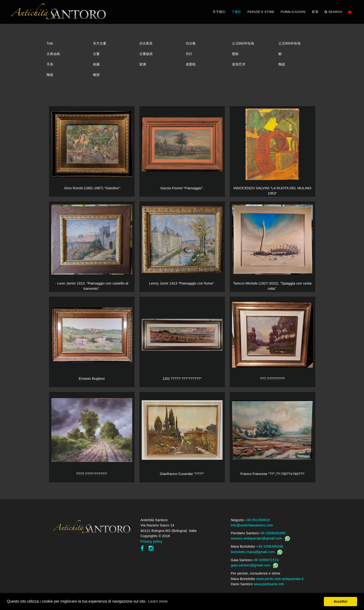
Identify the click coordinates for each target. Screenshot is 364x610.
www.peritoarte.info (269, 584)
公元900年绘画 (289, 43)
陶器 (282, 64)
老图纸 (191, 64)
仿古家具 (146, 43)
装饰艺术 (239, 64)
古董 (96, 54)
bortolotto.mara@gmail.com (253, 552)
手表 (50, 64)
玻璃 (143, 64)
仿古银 (191, 43)
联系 (315, 12)
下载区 (236, 12)
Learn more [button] (158, 601)
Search (333, 12)
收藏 (96, 64)
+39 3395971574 (265, 560)
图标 (235, 54)
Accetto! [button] (340, 601)
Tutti (50, 43)
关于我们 (219, 12)
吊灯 (189, 54)
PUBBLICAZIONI (293, 12)
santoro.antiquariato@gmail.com (257, 538)
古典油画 (53, 54)
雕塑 (96, 75)
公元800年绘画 (243, 43)
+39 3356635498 (272, 533)
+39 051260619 (257, 520)
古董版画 (146, 54)
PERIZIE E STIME (261, 12)
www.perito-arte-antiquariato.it (280, 579)
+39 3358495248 (269, 546)
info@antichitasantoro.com (252, 525)
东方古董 (100, 43)
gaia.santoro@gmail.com (251, 565)
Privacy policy (151, 541)
